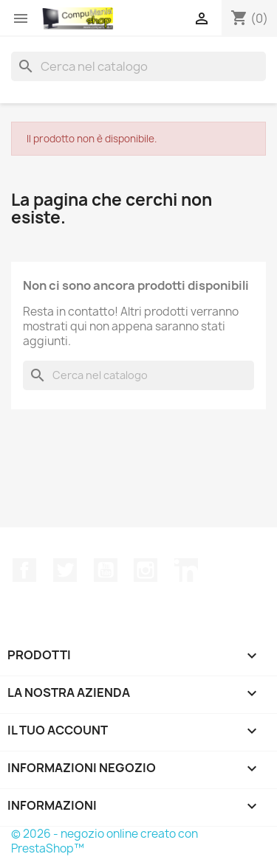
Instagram (146, 570)
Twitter (65, 570)
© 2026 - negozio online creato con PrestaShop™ (105, 841)
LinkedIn (186, 570)
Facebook (24, 570)
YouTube (106, 570)
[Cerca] (138, 66)
